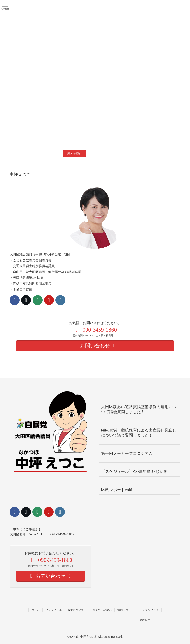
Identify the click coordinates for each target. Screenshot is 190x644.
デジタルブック (149, 610)
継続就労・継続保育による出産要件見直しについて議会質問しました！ (139, 433)
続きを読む (74, 154)
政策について (76, 610)
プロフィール (54, 610)
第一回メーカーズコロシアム (127, 454)
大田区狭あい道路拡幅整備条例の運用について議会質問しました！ (139, 409)
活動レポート (125, 610)
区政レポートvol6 (117, 490)
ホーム (36, 610)
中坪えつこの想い (101, 610)
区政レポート (148, 620)
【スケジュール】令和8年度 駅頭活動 (134, 472)
